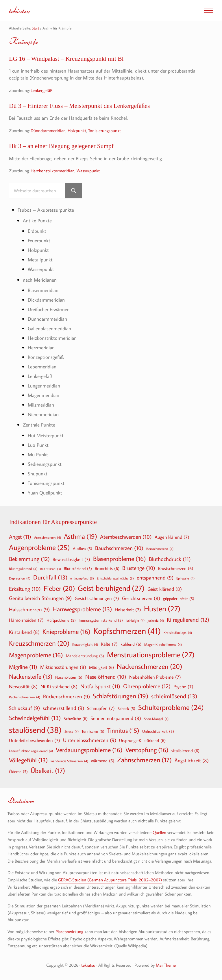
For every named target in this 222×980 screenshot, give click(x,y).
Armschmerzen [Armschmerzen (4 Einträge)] (48, 537)
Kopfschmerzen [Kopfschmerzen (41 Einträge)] (127, 631)
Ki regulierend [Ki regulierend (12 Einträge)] (188, 619)
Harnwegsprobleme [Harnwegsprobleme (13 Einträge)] (82, 609)
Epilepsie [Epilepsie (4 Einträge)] (185, 578)
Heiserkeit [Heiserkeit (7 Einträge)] (128, 610)
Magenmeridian (44, 395)
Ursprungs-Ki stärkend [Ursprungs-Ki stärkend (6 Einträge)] (142, 740)
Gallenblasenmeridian (49, 329)
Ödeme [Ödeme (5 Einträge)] (18, 772)
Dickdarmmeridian (46, 300)
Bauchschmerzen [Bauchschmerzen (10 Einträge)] (119, 549)
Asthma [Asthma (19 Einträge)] (81, 536)
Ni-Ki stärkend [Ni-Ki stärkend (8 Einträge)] (59, 687)
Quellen (159, 833)
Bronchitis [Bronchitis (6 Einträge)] (107, 568)
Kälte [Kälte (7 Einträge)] (109, 644)
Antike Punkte (37, 220)
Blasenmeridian (43, 290)
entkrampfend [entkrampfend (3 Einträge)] (82, 578)
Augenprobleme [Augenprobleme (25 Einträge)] (39, 548)
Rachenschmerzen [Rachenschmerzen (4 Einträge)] (25, 697)
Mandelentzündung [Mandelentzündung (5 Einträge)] (85, 656)
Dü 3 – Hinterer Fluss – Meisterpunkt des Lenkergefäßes (80, 106)
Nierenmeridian (43, 414)
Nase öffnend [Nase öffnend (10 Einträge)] (106, 677)
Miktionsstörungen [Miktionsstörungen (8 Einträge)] (63, 667)
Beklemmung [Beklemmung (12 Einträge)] (29, 559)
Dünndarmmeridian (48, 130)
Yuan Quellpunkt (45, 493)
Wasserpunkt (88, 171)
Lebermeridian (42, 367)
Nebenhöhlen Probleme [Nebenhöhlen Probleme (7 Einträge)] (155, 677)
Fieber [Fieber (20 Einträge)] (59, 588)
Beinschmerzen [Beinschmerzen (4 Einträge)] (160, 549)
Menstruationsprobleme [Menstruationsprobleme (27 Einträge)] (151, 655)
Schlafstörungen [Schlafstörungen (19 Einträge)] (121, 696)
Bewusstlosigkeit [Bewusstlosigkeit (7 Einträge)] (71, 560)
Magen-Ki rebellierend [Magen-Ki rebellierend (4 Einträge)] (163, 644)
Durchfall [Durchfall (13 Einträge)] (50, 577)
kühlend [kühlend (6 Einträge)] (131, 644)
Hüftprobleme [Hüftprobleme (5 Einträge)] (61, 620)
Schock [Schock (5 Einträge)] (126, 708)
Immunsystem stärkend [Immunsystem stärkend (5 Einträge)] (101, 620)
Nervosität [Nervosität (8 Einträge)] (23, 687)
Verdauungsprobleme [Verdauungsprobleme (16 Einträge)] (89, 750)
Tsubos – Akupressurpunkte (46, 210)
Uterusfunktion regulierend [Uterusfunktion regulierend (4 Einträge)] (31, 751)
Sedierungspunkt (45, 464)
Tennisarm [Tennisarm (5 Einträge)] (93, 731)
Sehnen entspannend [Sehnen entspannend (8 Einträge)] (116, 718)
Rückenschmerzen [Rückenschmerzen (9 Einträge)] (66, 697)
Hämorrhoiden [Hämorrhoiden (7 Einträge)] (26, 620)
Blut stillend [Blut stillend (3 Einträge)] (51, 569)
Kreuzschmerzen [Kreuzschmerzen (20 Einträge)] (39, 643)
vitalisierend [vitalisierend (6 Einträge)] (185, 750)
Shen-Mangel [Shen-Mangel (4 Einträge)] (156, 719)
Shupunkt (38, 474)
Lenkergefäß (41, 90)
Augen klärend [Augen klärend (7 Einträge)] (172, 537)
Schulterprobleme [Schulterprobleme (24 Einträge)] (171, 707)
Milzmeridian (41, 405)
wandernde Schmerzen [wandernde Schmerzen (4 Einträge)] (69, 761)
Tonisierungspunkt (104, 130)
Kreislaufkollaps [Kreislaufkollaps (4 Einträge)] (178, 632)
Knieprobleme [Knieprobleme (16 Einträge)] (66, 632)
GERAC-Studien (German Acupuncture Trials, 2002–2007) (110, 879)
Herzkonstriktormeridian (53, 171)
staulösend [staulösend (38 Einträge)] (35, 730)
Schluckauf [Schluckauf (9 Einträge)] (24, 708)
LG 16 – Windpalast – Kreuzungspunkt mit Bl (67, 58)
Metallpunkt (40, 260)
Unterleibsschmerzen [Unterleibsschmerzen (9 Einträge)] (90, 740)
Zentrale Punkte (39, 425)
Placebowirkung (69, 931)
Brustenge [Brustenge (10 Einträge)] (139, 568)
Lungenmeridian (44, 386)
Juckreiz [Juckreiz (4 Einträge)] (156, 620)
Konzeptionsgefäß (46, 357)
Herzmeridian (41, 348)
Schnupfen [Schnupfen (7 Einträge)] (101, 708)
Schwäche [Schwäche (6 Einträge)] (76, 719)
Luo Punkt (38, 445)
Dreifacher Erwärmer (48, 310)
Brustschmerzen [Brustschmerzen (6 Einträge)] (176, 568)
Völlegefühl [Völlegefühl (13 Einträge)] (28, 760)
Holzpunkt (77, 130)
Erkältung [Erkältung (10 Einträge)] (25, 589)
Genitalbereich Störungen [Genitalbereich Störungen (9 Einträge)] (40, 598)
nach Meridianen (40, 280)
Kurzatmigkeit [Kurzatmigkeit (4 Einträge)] (85, 644)
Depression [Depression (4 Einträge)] (20, 578)
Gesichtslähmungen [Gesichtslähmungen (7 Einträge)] (97, 598)
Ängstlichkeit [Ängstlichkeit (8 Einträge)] (192, 761)
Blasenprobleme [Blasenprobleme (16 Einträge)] (120, 559)
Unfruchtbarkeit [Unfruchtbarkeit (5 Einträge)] (158, 731)
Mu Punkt (38, 454)
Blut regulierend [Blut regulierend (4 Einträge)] (23, 569)
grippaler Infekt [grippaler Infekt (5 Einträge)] (179, 599)
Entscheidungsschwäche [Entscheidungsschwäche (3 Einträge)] (115, 578)
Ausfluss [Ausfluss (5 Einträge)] (83, 549)
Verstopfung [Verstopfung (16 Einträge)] (147, 750)
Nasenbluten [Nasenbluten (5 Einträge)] (69, 678)
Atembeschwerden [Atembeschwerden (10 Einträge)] (126, 537)
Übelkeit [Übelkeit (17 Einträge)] (48, 771)
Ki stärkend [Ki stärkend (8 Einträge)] (24, 632)
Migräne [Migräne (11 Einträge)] (23, 667)
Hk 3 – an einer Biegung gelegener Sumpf (62, 146)
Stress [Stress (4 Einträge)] (72, 731)
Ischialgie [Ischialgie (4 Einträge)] (135, 620)
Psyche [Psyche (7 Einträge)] (183, 687)
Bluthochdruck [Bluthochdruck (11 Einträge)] (170, 559)
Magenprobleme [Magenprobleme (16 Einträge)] (36, 655)
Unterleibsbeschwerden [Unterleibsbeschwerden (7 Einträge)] (35, 740)
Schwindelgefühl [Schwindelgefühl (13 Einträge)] (35, 718)
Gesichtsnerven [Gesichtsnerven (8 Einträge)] (141, 598)
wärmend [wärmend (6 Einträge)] (103, 761)
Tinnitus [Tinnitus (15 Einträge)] (123, 731)
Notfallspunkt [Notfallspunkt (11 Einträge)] (100, 686)
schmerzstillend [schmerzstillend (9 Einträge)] (63, 708)
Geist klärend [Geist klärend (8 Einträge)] (165, 589)
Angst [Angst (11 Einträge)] (20, 537)
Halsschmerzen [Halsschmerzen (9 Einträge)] (29, 610)
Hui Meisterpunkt (46, 435)
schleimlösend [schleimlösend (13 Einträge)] (174, 696)
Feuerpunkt (39, 241)
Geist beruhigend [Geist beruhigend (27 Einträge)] (111, 588)
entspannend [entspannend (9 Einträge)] (155, 578)
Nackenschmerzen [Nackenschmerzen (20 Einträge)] (149, 666)
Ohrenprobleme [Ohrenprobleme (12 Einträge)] (147, 686)
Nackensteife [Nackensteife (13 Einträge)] (31, 677)
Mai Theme (166, 964)
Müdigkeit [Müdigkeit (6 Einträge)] (101, 667)
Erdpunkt (37, 231)
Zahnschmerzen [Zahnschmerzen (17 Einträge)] (144, 760)
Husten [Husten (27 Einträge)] (162, 609)
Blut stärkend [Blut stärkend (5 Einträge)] (78, 569)
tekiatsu (20, 10)
